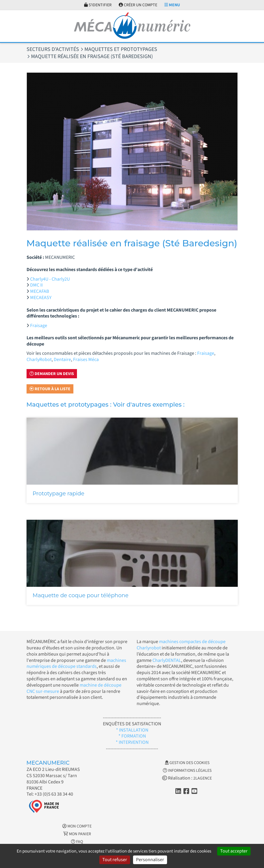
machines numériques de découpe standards (76, 664)
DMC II (36, 285)
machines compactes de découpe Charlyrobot (181, 645)
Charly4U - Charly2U (50, 279)
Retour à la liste (50, 389)
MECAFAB (40, 291)
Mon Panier (77, 834)
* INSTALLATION (132, 730)
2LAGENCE (203, 778)
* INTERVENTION (132, 742)
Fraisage (39, 326)
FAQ (77, 842)
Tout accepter (234, 851)
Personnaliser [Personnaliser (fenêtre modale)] (150, 860)
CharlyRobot (39, 360)
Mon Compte (77, 826)
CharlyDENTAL (167, 660)
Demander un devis (52, 374)
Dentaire (62, 360)
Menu (172, 5)
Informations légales (187, 771)
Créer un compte (138, 5)
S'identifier (98, 5)
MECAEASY (41, 298)
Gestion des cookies (187, 763)
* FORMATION (132, 736)
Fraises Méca (86, 360)
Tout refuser (115, 860)
